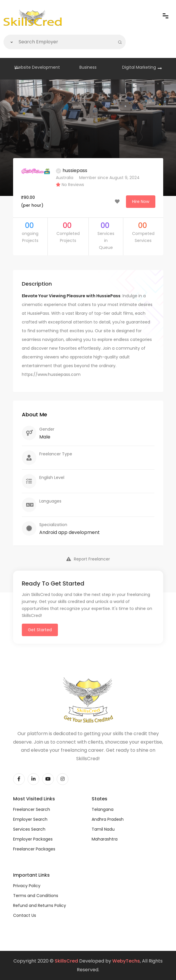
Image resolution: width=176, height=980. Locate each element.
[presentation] (17, 69)
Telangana (103, 809)
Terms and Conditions (36, 896)
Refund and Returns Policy (40, 905)
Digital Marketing (139, 67)
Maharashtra (105, 839)
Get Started (40, 630)
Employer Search (30, 819)
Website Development (37, 67)
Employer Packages (33, 839)
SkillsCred (66, 961)
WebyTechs (126, 961)
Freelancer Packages (34, 849)
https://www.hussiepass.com (51, 374)
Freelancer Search (32, 809)
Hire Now (141, 201)
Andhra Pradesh (108, 819)
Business (88, 67)
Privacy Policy (27, 886)
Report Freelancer (88, 559)
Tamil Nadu (103, 829)
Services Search (29, 829)
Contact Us (25, 915)
